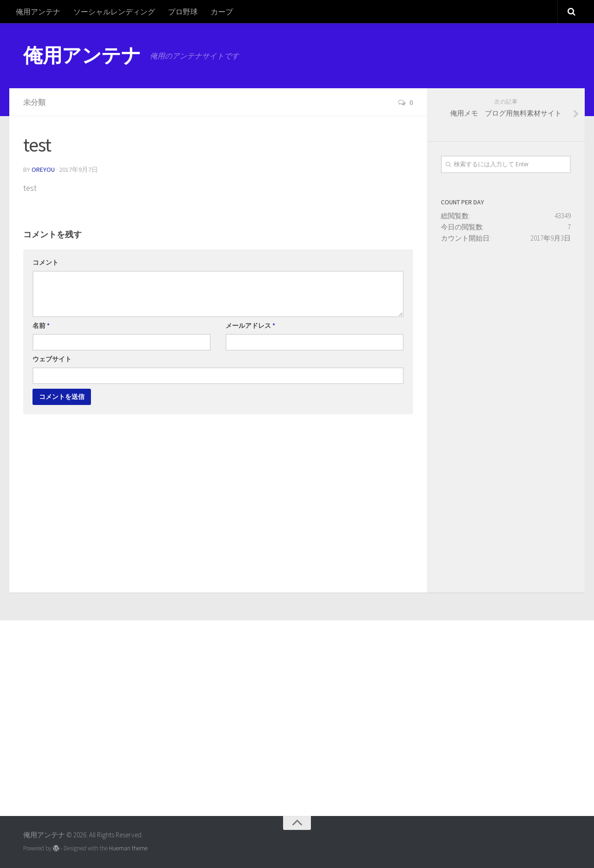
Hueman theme (128, 848)
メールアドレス (250, 326)
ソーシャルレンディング (114, 12)
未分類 (34, 102)
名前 (41, 326)
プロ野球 (183, 12)
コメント (45, 262)
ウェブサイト (52, 359)
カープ (222, 12)
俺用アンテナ (38, 12)
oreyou (43, 170)
